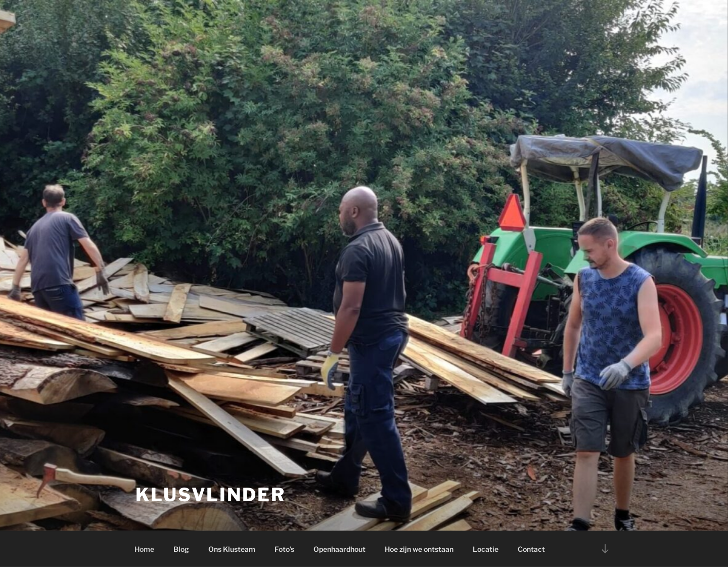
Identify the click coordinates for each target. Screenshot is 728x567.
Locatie (486, 549)
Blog (181, 549)
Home (144, 549)
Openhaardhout (339, 549)
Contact (531, 549)
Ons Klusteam (232, 549)
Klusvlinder (211, 495)
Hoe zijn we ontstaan (419, 549)
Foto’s (284, 549)
